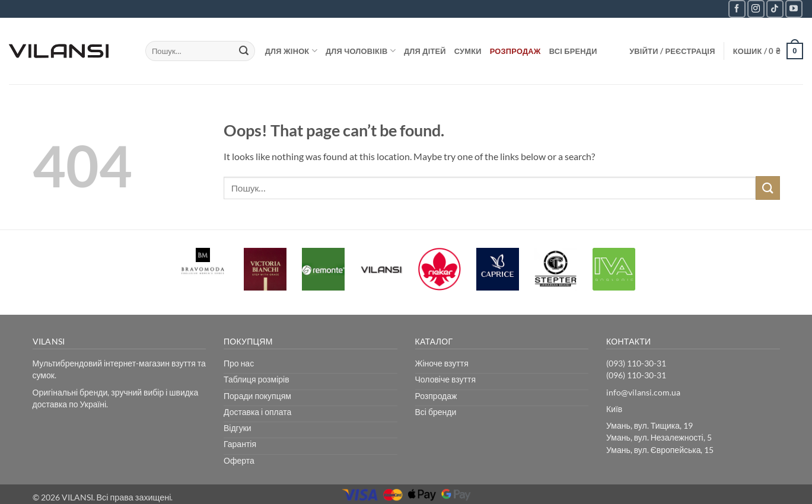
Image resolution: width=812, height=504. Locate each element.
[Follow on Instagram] (756, 9)
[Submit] (244, 51)
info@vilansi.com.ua (643, 392)
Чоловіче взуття (446, 379)
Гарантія (240, 444)
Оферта (239, 460)
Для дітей (425, 51)
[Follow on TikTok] (775, 9)
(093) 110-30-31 (636, 363)
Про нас (239, 363)
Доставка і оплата (257, 412)
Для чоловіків (361, 51)
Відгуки (238, 428)
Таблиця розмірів (257, 379)
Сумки (468, 51)
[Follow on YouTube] (794, 9)
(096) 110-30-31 (636, 375)
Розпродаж (515, 51)
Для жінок (291, 51)
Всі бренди (573, 51)
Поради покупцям (257, 396)
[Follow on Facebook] (737, 9)
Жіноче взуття (442, 363)
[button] (672, 51)
